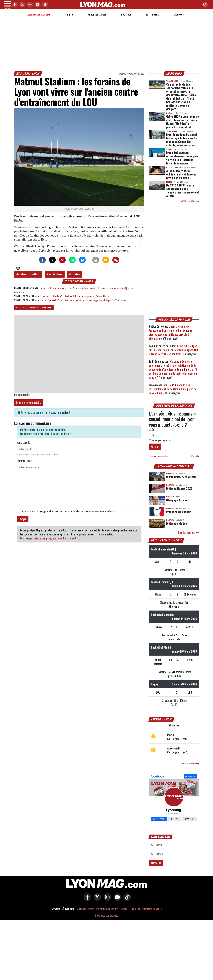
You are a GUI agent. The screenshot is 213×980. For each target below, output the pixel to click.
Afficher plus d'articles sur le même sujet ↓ (34, 311)
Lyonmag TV (180, 18)
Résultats (195, 460)
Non (152, 439)
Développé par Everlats (106, 919)
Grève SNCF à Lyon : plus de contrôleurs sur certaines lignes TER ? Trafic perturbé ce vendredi (183, 126)
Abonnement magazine (39, 18)
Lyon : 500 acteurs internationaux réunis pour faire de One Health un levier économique (182, 162)
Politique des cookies (107, 913)
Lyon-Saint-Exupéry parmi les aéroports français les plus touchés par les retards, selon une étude (182, 144)
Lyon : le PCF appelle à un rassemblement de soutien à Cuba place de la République (173, 393)
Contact (124, 913)
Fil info (69, 18)
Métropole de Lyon (177, 527)
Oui (152, 434)
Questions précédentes (159, 460)
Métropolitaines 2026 (179, 492)
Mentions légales (85, 913)
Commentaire (24, 465)
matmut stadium (29, 278)
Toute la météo (190, 767)
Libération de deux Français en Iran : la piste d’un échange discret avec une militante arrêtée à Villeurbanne (171, 336)
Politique (126, 18)
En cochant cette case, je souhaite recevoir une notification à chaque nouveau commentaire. (67, 515)
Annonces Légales (97, 18)
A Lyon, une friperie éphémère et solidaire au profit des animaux (181, 178)
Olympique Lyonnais (178, 504)
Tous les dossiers (188, 537)
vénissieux (55, 278)
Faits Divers (153, 18)
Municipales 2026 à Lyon (181, 481)
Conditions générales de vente (146, 913)
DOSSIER (170, 477)
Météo (169, 186)
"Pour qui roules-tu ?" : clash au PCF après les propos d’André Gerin (74, 300)
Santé (169, 153)
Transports (172, 85)
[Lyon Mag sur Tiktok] (126, 903)
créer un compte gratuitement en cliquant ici (56, 542)
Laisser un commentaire (29, 407)
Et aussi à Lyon (28, 78)
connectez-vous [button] (52, 458)
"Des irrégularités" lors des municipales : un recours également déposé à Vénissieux (83, 304)
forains (75, 278)
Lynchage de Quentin (179, 516)
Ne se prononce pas (160, 444)
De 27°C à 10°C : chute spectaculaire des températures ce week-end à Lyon (182, 194)
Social (169, 117)
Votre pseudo (24, 447)
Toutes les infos (189, 205)
